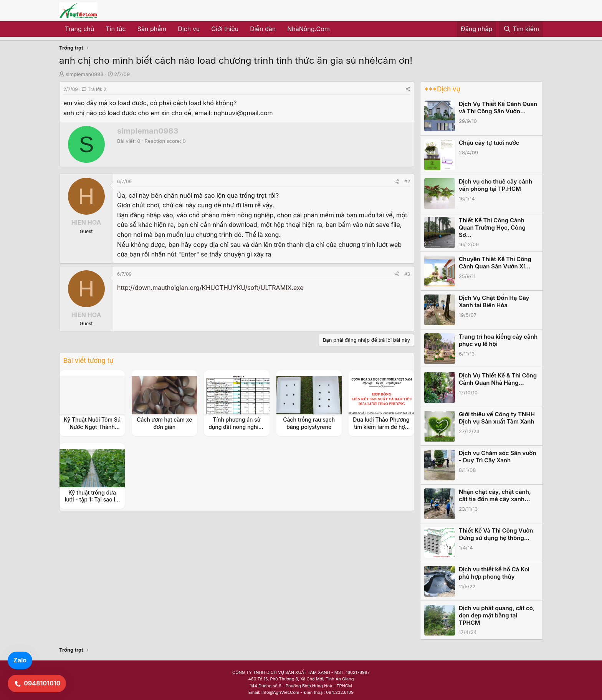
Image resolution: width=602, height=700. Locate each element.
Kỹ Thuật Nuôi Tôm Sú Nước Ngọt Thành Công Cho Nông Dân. (92, 426)
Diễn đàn (263, 29)
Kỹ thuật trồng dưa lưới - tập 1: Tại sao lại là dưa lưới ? (92, 499)
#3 (407, 274)
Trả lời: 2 (94, 89)
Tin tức (116, 29)
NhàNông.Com (308, 29)
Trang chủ (79, 29)
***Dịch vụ (442, 89)
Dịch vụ (189, 29)
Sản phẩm (152, 29)
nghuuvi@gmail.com (243, 113)
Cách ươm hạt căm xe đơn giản (164, 423)
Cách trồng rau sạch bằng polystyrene (309, 423)
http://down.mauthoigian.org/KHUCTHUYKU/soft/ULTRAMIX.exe (210, 288)
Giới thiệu (225, 29)
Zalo (20, 660)
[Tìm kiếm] (521, 29)
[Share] (408, 89)
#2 (407, 181)
